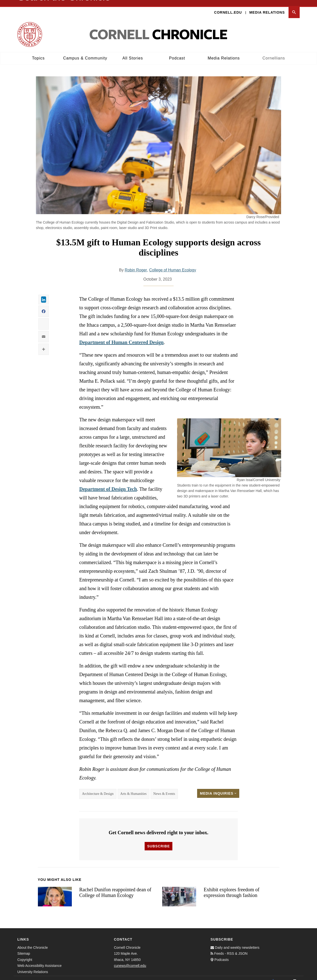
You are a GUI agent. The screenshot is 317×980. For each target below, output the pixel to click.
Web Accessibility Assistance (40, 960)
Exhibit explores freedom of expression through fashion (231, 887)
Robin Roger (136, 264)
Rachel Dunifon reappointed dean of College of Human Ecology (115, 887)
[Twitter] (284, 975)
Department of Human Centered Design (121, 337)
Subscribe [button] (158, 840)
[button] (294, 7)
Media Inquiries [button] (218, 788)
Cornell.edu (228, 6)
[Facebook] (273, 975)
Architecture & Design (98, 788)
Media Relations (267, 6)
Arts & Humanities (134, 788)
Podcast (177, 52)
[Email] (295, 975)
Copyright (25, 954)
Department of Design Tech (108, 483)
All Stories (133, 52)
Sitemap (24, 948)
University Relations (33, 966)
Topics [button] (38, 52)
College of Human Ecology (172, 264)
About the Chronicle (33, 942)
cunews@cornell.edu (130, 960)
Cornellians (274, 52)
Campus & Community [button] (85, 52)
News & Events (164, 788)
